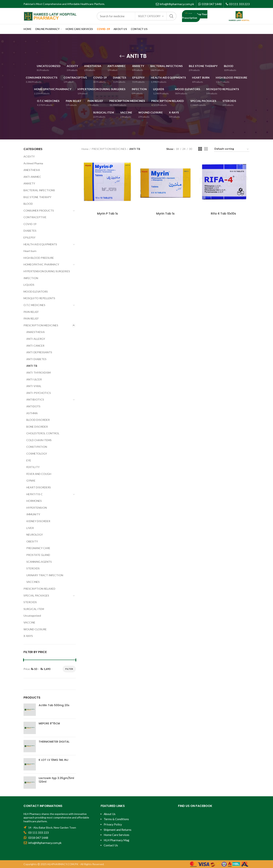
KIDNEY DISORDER (38, 521)
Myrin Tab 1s (165, 214)
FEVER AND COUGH (39, 474)
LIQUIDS (29, 285)
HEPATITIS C (35, 494)
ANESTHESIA (32, 170)
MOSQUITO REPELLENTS (39, 298)
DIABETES (30, 231)
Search (171, 16)
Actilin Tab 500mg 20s (54, 705)
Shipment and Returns (118, 830)
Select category (149, 16)
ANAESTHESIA (36, 332)
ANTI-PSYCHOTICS (39, 393)
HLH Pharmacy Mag (116, 840)
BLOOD (28, 204)
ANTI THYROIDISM (38, 373)
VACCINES (33, 582)
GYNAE (31, 480)
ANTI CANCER (35, 346)
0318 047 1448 (212, 4)
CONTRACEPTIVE (35, 217)
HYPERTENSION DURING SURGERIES (47, 271)
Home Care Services (116, 835)
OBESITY (32, 541)
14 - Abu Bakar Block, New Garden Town (52, 827)
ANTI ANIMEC (32, 177)
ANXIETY (29, 183)
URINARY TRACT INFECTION (45, 575)
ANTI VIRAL (34, 386)
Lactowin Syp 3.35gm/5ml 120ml (56, 780)
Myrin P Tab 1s (107, 214)
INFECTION (31, 278)
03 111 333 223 (239, 4)
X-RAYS (28, 636)
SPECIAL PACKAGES (36, 595)
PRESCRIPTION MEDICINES (109, 149)
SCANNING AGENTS (39, 562)
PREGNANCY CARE (38, 548)
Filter (69, 669)
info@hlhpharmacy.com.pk (177, 4)
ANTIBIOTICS (35, 399)
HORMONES (34, 501)
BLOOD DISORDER (38, 420)
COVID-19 (30, 224)
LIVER (30, 528)
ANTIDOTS (33, 406)
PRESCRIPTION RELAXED (39, 589)
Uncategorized (32, 616)
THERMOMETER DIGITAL (54, 742)
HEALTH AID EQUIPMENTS (40, 244)
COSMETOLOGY (37, 454)
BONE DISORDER (37, 427)
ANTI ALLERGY (36, 339)
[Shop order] (232, 149)
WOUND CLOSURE (35, 629)
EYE (29, 460)
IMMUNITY (33, 514)
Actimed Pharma (33, 163)
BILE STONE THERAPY (37, 197)
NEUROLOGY (35, 535)
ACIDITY (29, 156)
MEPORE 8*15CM (49, 723)
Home (85, 149)
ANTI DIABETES (36, 359)
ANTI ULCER (34, 379)
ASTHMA (32, 413)
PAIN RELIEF (31, 312)
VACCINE (29, 622)
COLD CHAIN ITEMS (39, 440)
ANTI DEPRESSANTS (39, 352)
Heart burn (30, 251)
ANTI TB (32, 366)
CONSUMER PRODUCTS (39, 211)
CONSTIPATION (37, 447)
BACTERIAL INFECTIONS (39, 190)
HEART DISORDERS (39, 487)
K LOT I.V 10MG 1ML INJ (53, 760)
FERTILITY (33, 467)
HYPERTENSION (37, 508)
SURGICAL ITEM (34, 609)
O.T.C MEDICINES (34, 305)
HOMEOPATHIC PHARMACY (41, 264)
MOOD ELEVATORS (36, 292)
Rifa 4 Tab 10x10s (223, 214)
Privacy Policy (113, 824)
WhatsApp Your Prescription (195, 16)
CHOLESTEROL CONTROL (43, 433)
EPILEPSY (29, 237)
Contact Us (111, 845)
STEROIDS (33, 568)
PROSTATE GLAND (38, 555)
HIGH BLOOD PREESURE (39, 258)
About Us (110, 814)
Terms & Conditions (116, 819)
